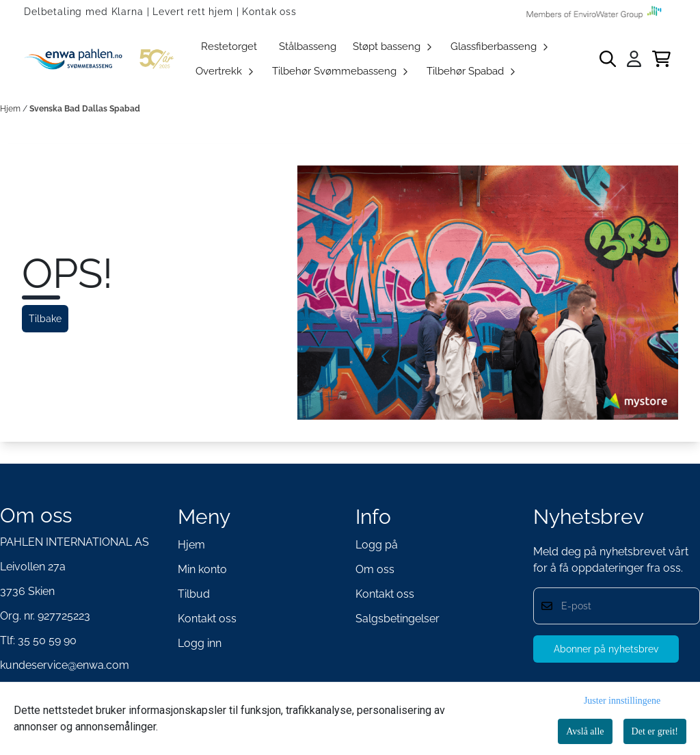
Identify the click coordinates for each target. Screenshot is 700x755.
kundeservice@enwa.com (65, 665)
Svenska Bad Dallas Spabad (85, 109)
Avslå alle (585, 731)
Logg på (377, 545)
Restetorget (229, 47)
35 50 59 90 (47, 640)
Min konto (202, 569)
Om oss (375, 569)
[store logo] (102, 59)
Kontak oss (269, 12)
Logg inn (200, 643)
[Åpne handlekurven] (661, 59)
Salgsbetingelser (398, 619)
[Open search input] (608, 59)
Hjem (11, 109)
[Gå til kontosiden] (634, 59)
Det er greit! (655, 731)
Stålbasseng (308, 47)
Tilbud (194, 594)
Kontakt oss (207, 619)
